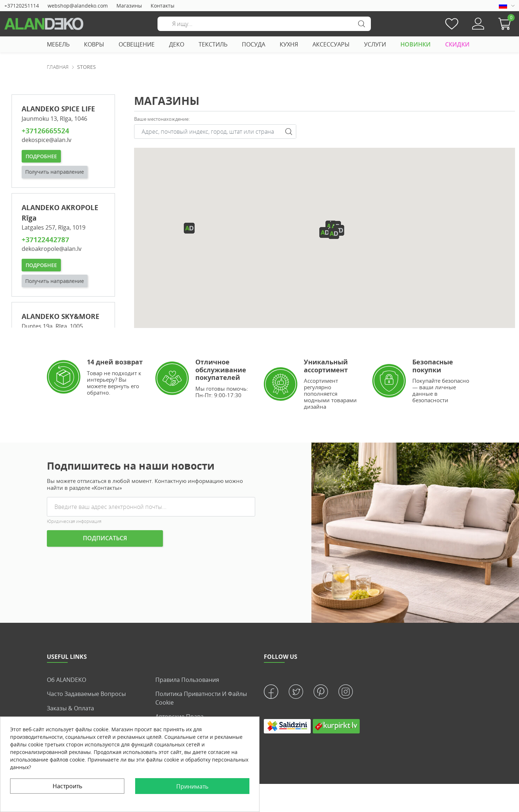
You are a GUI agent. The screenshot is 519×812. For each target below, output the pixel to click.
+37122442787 (45, 239)
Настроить (67, 786)
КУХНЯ (289, 44)
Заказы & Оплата (70, 708)
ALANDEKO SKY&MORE (61, 316)
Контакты (163, 6)
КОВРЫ (94, 44)
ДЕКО (177, 44)
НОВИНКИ (416, 44)
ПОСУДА (254, 44)
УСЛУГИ (375, 44)
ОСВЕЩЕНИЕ (137, 44)
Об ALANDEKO (66, 680)
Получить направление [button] (55, 172)
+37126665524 (45, 131)
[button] (506, 24)
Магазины (129, 6)
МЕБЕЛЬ (58, 44)
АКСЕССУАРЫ (331, 44)
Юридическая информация (74, 521)
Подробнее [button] (41, 156)
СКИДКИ (457, 44)
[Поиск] (264, 24)
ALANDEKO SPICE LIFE (58, 109)
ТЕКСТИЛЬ (213, 44)
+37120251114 (22, 6)
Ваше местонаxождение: (162, 119)
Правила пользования (187, 680)
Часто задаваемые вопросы (86, 694)
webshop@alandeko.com (78, 6)
